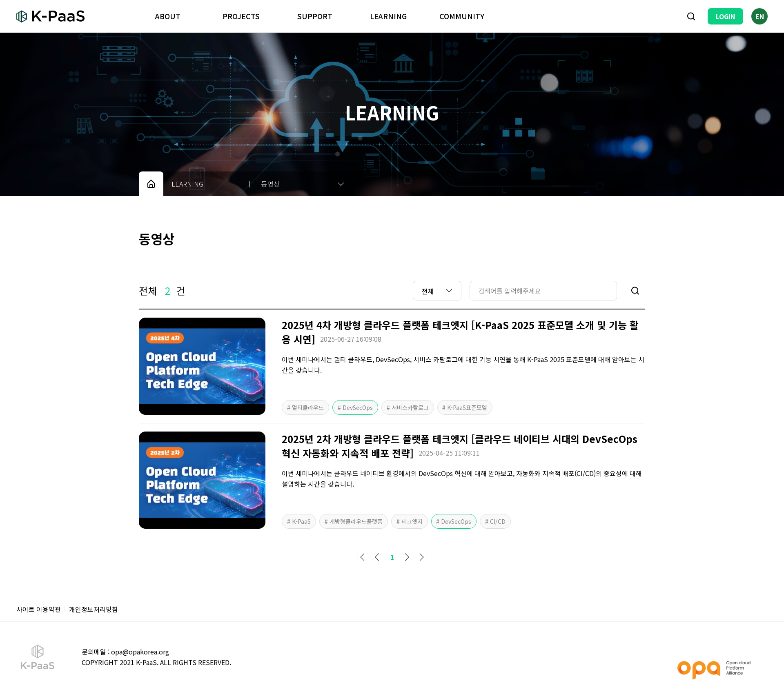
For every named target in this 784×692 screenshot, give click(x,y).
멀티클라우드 (307, 407)
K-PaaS (301, 521)
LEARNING (388, 16)
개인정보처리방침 (94, 609)
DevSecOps (357, 407)
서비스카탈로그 (409, 407)
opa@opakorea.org (140, 652)
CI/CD (497, 521)
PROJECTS (241, 16)
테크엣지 (411, 521)
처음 (363, 557)
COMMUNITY (462, 16)
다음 (407, 557)
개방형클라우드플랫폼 (355, 521)
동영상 (271, 184)
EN (760, 16)
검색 (691, 16)
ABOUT (168, 16)
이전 (377, 557)
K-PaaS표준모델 (467, 407)
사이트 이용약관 (39, 609)
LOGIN (725, 16)
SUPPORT (315, 16)
